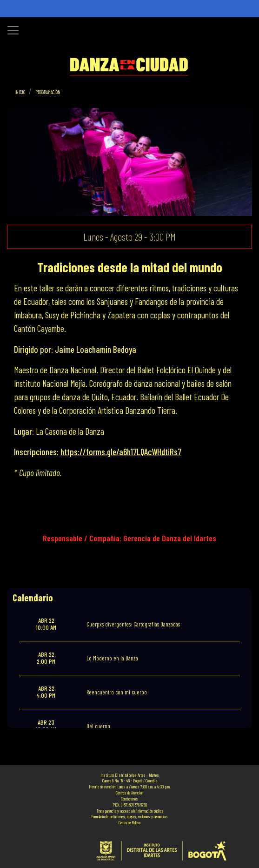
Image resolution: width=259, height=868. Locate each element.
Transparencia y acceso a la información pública (130, 811)
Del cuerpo (98, 726)
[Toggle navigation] (13, 30)
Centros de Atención (129, 793)
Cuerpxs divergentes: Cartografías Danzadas (133, 624)
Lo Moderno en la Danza (112, 658)
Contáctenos (129, 799)
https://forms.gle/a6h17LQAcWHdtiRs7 (121, 452)
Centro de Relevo (129, 822)
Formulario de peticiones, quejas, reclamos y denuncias (129, 816)
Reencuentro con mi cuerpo (117, 692)
